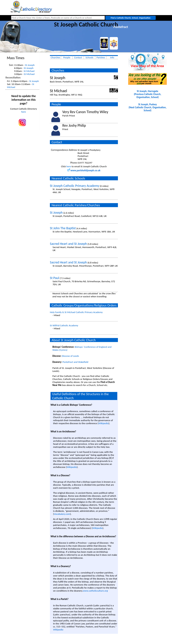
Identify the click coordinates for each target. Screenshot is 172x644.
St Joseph (30, 65)
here (24, 112)
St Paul (55, 278)
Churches (55, 57)
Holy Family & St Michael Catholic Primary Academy (76, 312)
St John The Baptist (63, 228)
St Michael (29, 71)
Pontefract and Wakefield (75, 362)
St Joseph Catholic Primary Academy (74, 186)
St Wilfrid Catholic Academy (64, 325)
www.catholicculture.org (95, 591)
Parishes (101, 57)
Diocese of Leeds (70, 356)
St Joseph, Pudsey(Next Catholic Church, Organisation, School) (148, 107)
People (67, 57)
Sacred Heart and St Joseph (68, 244)
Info (112, 57)
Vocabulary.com (62, 514)
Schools (89, 57)
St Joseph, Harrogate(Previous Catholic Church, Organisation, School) (147, 94)
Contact (78, 57)
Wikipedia (104, 423)
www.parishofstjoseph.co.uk (84, 170)
